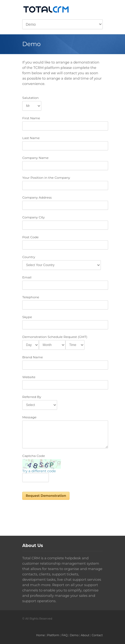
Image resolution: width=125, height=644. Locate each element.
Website (29, 377)
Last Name (31, 138)
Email (27, 277)
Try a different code (39, 471)
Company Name (35, 158)
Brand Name (33, 357)
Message (29, 417)
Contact (97, 635)
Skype (27, 317)
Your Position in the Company (46, 178)
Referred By (32, 397)
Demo (74, 635)
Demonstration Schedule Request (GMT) (55, 337)
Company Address (37, 197)
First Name (31, 118)
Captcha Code (34, 456)
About (85, 635)
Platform (53, 635)
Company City (34, 217)
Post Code (30, 237)
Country (29, 257)
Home (41, 635)
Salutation (30, 98)
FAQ (65, 635)
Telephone (31, 297)
